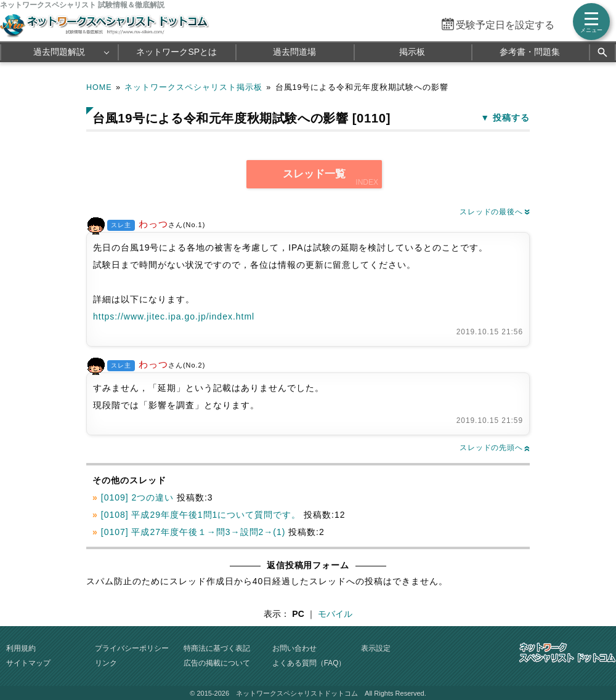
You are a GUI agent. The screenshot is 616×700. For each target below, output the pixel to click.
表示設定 (376, 648)
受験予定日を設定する (505, 25)
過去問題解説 (59, 52)
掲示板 (412, 52)
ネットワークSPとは (176, 52)
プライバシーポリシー (132, 648)
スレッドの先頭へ (495, 448)
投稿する (511, 118)
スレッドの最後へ (495, 212)
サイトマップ (28, 663)
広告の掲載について (217, 663)
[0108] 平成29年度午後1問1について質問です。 (201, 515)
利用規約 (21, 648)
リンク (106, 663)
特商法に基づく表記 (217, 648)
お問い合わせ (294, 648)
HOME (99, 87)
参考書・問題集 (530, 52)
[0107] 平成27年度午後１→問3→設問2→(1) (193, 532)
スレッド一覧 (314, 174)
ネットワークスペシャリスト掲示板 (193, 87)
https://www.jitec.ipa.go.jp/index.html (174, 316)
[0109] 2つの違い (137, 497)
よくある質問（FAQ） (309, 663)
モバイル (335, 614)
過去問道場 (294, 52)
